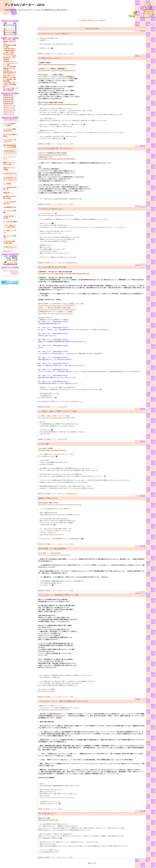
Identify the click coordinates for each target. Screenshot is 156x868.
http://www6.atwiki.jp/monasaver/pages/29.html (53, 155)
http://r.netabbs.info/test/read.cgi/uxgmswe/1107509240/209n (57, 65)
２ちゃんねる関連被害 (67, 263)
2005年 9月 (8, 112)
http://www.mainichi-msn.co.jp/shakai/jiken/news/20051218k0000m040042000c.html (64, 274)
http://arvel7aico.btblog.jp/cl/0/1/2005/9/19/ (52, 535)
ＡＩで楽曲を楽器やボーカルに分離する (92, 20)
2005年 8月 (8, 114)
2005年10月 (8, 110)
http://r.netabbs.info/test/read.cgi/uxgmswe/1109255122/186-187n (58, 105)
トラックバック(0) (55, 54)
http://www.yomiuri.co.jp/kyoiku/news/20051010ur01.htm (54, 710)
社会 (62, 407)
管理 (72, 54)
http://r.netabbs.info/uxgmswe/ (47, 691)
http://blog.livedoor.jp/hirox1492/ (48, 820)
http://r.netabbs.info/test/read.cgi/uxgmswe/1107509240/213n (56, 215)
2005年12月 (8, 106)
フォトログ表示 (11, 262)
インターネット (65, 54)
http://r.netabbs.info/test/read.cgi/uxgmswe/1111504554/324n (56, 314)
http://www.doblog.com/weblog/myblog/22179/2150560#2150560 (57, 310)
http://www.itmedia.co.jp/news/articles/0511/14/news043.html (57, 71)
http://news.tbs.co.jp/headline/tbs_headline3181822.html (54, 555)
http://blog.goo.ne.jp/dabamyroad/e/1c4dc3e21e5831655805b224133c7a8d (60, 505)
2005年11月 (8, 108)
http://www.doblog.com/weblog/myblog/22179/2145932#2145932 (57, 418)
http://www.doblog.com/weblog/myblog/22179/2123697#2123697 (57, 306)
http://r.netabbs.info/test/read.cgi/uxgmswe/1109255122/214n (57, 159)
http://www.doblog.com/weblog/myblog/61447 (52, 450)
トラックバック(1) (55, 204)
